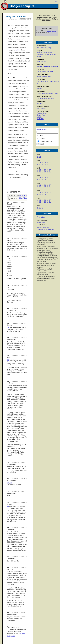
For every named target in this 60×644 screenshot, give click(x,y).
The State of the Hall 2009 (45, 98)
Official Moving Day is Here (46, 71)
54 (8, 327)
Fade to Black (41, 61)
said (17, 50)
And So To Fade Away (44, 48)
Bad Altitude (41, 91)
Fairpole (40, 51)
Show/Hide (23, 195)
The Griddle (41, 80)
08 (47, 163)
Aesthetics (40, 119)
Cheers (39, 88)
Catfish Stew (41, 46)
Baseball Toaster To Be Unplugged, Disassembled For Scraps (47, 55)
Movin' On (40, 103)
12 (38, 163)
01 (40, 157)
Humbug (40, 64)
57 (8, 483)
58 (11, 483)
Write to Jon (41, 217)
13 (8, 506)
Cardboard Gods (43, 75)
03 (45, 164)
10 (42, 163)
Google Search (42, 130)
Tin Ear (39, 117)
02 (38, 157)
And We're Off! (42, 108)
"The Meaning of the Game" (46, 229)
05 (40, 164)
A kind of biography (43, 228)
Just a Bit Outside (43, 106)
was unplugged (52, 31)
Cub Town (40, 60)
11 (40, 163)
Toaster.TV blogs (43, 111)
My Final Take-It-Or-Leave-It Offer (48, 66)
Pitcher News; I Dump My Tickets (48, 93)
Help (57, 1)
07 (50, 163)
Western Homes (42, 113)
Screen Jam (41, 115)
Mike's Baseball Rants (44, 96)
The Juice (40, 70)
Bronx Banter (41, 101)
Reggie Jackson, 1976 (44, 76)
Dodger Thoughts (43, 86)
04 (42, 164)
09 (45, 163)
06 (38, 164)
